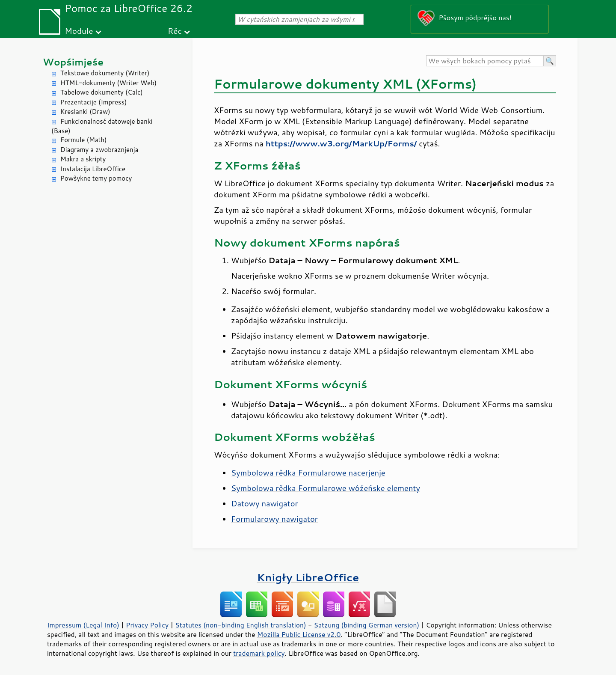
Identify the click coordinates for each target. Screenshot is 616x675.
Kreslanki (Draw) (85, 112)
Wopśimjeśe (73, 62)
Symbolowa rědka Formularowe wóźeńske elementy (326, 488)
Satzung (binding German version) (367, 625)
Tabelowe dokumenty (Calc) (102, 92)
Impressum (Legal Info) (83, 625)
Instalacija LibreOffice (93, 169)
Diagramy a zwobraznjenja (99, 150)
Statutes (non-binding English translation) (240, 625)
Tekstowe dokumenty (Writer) (105, 73)
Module (79, 31)
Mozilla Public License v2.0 (299, 634)
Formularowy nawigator (274, 519)
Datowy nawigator (265, 503)
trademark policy (259, 653)
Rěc (175, 31)
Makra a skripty (83, 159)
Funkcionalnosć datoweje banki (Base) (102, 126)
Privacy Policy (147, 625)
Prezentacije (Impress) (93, 102)
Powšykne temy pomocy (96, 178)
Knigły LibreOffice (308, 577)
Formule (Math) (83, 140)
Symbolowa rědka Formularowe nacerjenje (308, 473)
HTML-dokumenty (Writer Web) (108, 83)
